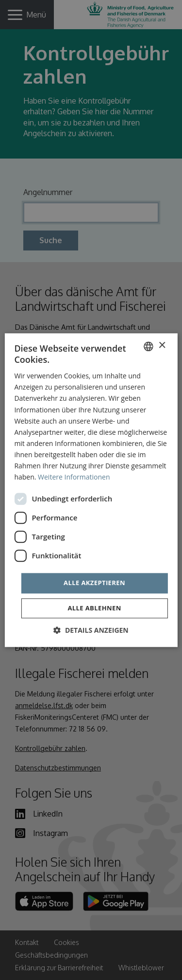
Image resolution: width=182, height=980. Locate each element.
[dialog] (91, 490)
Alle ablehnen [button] (94, 608)
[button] (91, 630)
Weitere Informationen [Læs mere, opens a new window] (74, 477)
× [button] (162, 346)
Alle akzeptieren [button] (94, 583)
